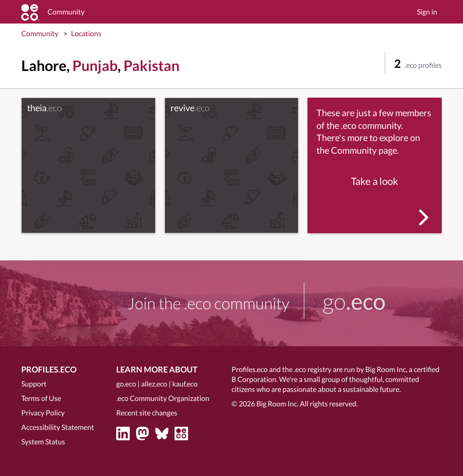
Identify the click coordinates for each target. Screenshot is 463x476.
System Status (43, 441)
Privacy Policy (43, 412)
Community (40, 33)
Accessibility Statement (58, 427)
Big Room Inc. (277, 403)
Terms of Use (41, 398)
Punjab (95, 65)
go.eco (126, 384)
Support (34, 384)
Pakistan (151, 65)
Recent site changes (147, 412)
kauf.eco (185, 384)
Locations (86, 33)
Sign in (427, 12)
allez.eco (154, 384)
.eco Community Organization (163, 398)
